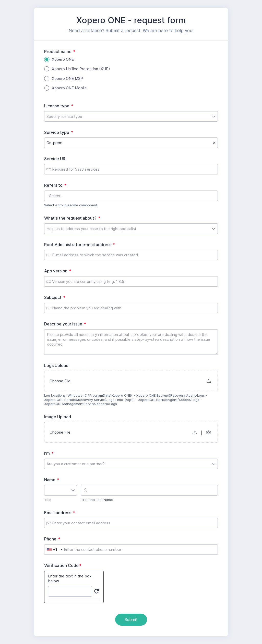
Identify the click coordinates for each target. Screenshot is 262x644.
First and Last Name (97, 500)
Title (48, 500)
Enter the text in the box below (70, 579)
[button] (209, 381)
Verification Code (64, 566)
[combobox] (131, 116)
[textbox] (131, 196)
